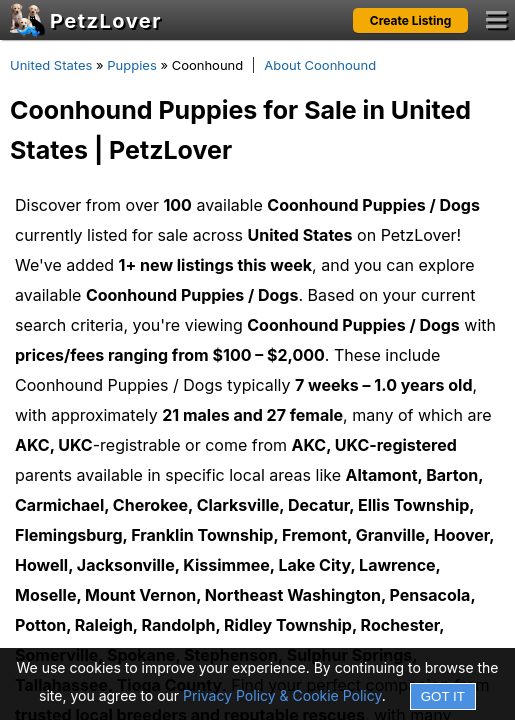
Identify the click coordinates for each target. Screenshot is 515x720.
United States (51, 65)
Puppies (132, 65)
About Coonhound (320, 65)
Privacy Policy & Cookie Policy (282, 695)
